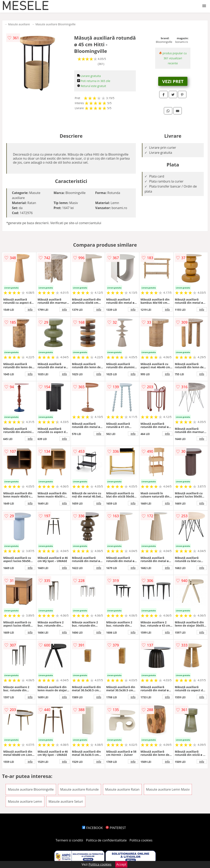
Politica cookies (141, 840)
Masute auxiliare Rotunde (80, 789)
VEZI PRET (173, 81)
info (30, 309)
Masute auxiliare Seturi (66, 801)
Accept (121, 864)
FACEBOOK (92, 828)
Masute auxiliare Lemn (25, 801)
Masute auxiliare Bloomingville (56, 24)
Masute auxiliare (19, 24)
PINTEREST (116, 828)
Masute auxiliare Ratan (122, 789)
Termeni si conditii (69, 840)
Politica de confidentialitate (106, 840)
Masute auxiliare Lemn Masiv (168, 789)
